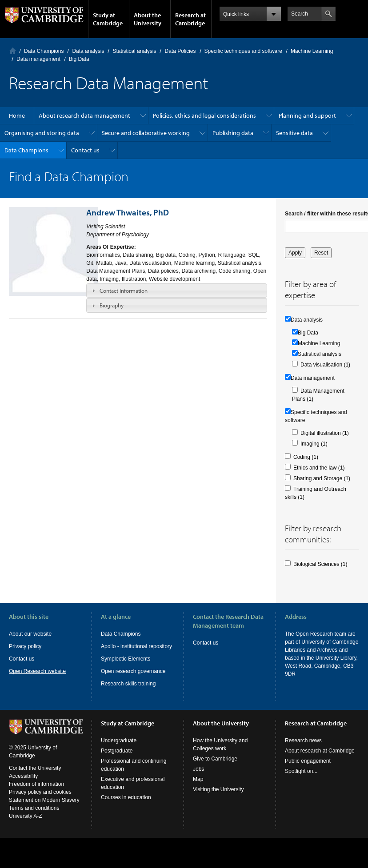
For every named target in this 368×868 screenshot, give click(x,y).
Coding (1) (306, 457)
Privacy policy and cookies (40, 800)
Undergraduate (119, 749)
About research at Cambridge (320, 759)
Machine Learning (312, 51)
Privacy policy (25, 646)
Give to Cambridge (215, 767)
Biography (112, 305)
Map (198, 787)
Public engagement (308, 769)
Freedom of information (36, 792)
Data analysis (88, 51)
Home (13, 51)
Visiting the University (218, 797)
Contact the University (35, 776)
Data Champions (44, 51)
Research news (303, 749)
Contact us (85, 150)
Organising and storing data (42, 133)
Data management (38, 59)
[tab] (177, 291)
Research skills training (128, 684)
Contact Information (124, 291)
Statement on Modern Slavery (44, 808)
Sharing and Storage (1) (322, 478)
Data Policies (180, 51)
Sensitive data (294, 133)
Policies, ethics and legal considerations (204, 115)
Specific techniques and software (243, 51)
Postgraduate (117, 759)
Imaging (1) (314, 444)
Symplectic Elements (126, 659)
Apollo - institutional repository (136, 646)
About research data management (84, 115)
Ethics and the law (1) (319, 468)
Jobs (198, 777)
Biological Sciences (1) (320, 564)
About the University (148, 19)
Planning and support (307, 115)
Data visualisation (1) (325, 365)
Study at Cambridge (108, 19)
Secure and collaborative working (146, 133)
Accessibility (23, 784)
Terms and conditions (34, 816)
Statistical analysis (134, 51)
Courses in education (126, 805)
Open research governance (133, 671)
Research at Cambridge (190, 19)
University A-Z (26, 824)
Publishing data (233, 133)
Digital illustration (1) (325, 433)
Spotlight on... (301, 779)
